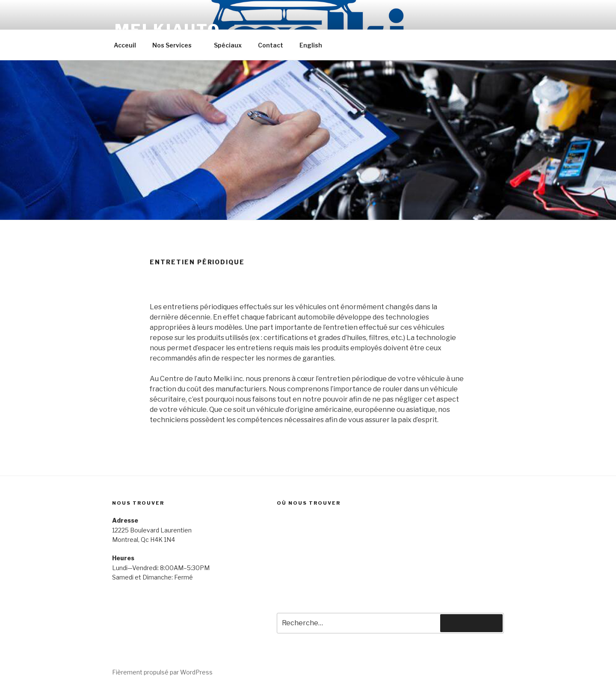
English (311, 45)
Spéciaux (228, 45)
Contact (271, 45)
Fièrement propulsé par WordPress (162, 672)
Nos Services (176, 45)
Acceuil (125, 45)
